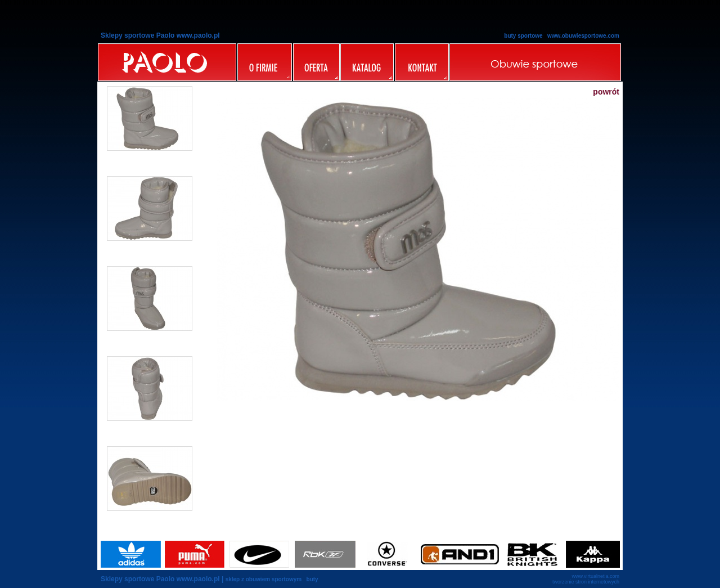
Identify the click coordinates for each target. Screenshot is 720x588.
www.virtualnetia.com (595, 576)
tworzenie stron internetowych (586, 582)
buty (312, 579)
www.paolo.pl (198, 579)
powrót (606, 92)
